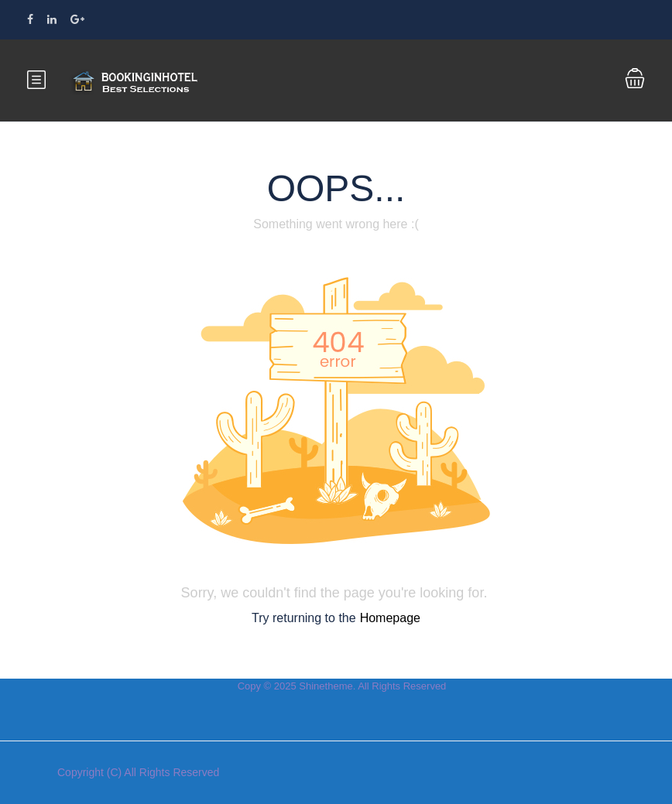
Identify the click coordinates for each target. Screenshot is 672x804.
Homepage (390, 618)
